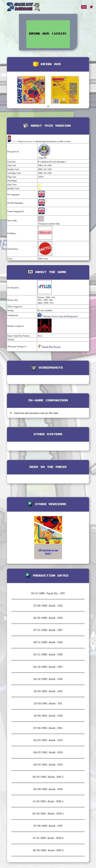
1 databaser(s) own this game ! (53, 162)
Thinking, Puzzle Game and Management (60, 316)
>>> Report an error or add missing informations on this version (41, 141)
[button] (48, 107)
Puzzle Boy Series (49, 347)
